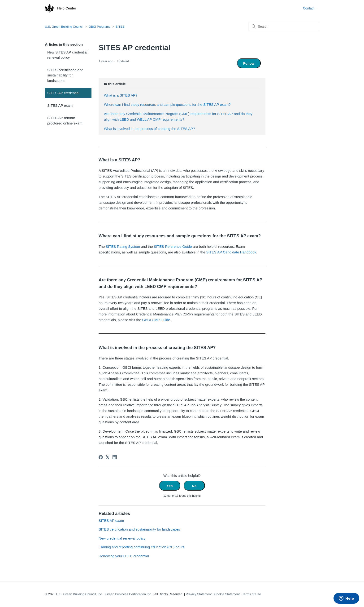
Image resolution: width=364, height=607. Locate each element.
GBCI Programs (100, 27)
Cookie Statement (227, 594)
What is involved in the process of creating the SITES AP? (149, 129)
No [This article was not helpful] (194, 486)
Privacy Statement (199, 594)
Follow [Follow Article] (249, 63)
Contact (309, 8)
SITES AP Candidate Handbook (231, 252)
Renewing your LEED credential (124, 556)
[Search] (284, 27)
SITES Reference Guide (173, 246)
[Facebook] (101, 457)
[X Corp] (108, 457)
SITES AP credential (63, 93)
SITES (120, 27)
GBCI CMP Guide (156, 320)
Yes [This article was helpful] (170, 486)
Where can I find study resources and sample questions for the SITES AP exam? (167, 104)
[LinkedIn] (115, 457)
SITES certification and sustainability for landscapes (65, 75)
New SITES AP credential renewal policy (67, 55)
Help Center (67, 8)
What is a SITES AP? (121, 95)
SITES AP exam (60, 105)
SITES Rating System (123, 246)
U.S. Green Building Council (64, 27)
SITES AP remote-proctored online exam (65, 120)
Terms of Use (252, 594)
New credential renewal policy (122, 538)
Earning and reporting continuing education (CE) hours (141, 547)
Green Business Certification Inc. (129, 594)
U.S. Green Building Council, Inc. (79, 594)
